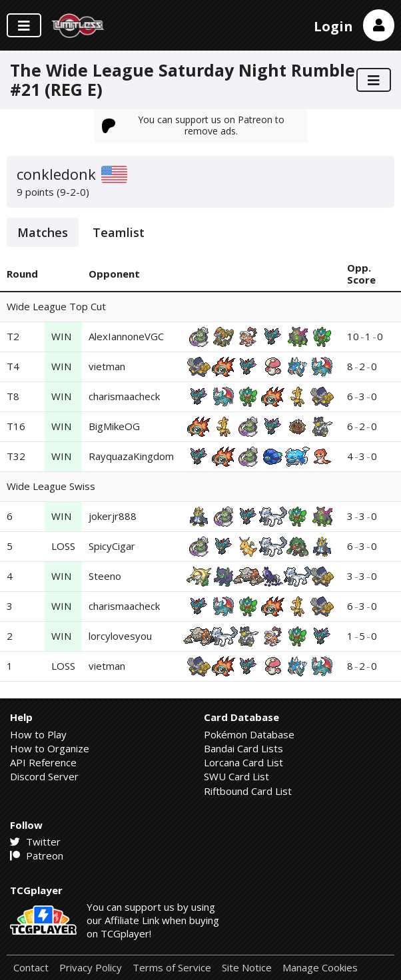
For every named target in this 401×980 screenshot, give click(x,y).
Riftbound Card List (248, 791)
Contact (31, 968)
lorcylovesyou (120, 636)
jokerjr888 (113, 516)
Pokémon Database (249, 734)
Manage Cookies (320, 968)
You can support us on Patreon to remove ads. (193, 125)
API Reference (43, 762)
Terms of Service (172, 968)
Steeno (105, 576)
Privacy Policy (91, 968)
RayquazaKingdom (131, 456)
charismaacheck (124, 396)
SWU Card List (236, 776)
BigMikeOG (114, 426)
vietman (107, 366)
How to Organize (50, 748)
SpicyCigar (112, 546)
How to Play (38, 734)
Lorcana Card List (243, 762)
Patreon (37, 856)
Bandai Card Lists (243, 748)
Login (333, 26)
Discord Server (44, 776)
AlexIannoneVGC (126, 336)
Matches (43, 232)
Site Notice (247, 968)
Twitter (35, 842)
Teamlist (119, 232)
